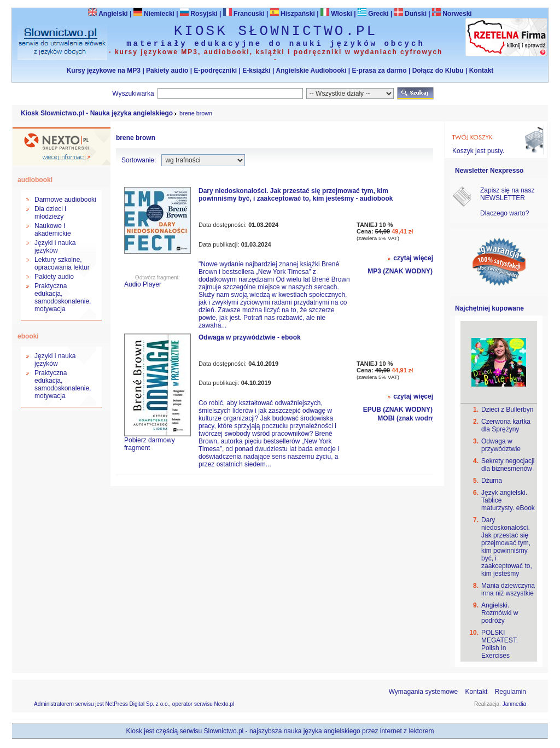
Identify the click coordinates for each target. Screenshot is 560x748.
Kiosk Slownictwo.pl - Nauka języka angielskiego (97, 113)
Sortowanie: (139, 160)
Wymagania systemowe (424, 692)
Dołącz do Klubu (438, 71)
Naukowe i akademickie (53, 230)
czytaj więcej (413, 258)
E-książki (256, 71)
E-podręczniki (215, 71)
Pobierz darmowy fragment (150, 444)
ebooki (28, 336)
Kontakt (482, 71)
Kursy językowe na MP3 (104, 71)
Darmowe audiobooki (65, 200)
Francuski (244, 14)
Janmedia (514, 704)
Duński (410, 14)
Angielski (108, 14)
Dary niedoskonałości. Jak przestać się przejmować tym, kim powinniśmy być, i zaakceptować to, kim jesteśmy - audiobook (296, 195)
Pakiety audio (167, 71)
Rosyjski (199, 14)
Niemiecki (154, 14)
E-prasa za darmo (380, 71)
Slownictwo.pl (224, 731)
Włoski (336, 14)
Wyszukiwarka (133, 93)
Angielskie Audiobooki (311, 71)
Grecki (373, 14)
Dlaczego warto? (504, 213)
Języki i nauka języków (55, 247)
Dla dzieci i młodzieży (50, 213)
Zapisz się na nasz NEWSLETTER (507, 194)
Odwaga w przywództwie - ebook (250, 337)
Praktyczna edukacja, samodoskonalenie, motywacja (63, 297)
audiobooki (35, 180)
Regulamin (511, 692)
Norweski (457, 14)
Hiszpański (293, 14)
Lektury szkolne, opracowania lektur (62, 264)
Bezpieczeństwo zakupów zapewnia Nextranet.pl (515, 9)
